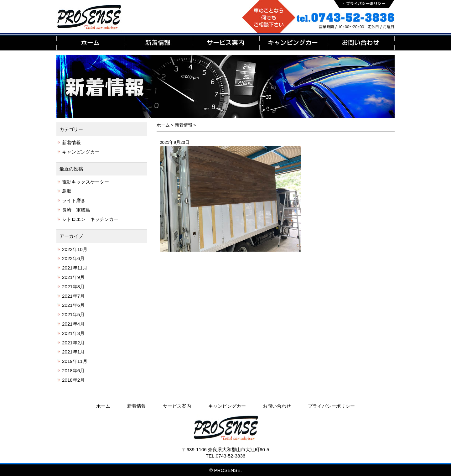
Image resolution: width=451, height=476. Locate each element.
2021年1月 (73, 352)
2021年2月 (73, 343)
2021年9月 (73, 277)
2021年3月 (73, 333)
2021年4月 (73, 324)
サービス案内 (177, 406)
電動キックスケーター (86, 182)
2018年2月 (73, 380)
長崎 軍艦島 (76, 210)
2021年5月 (73, 314)
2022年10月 (75, 249)
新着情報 (71, 142)
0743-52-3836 (231, 456)
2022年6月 (73, 258)
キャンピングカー (81, 152)
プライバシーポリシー (331, 406)
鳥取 (67, 191)
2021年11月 (75, 268)
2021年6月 (73, 305)
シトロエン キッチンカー (90, 219)
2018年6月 (73, 371)
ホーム (103, 406)
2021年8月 (73, 287)
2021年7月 (73, 296)
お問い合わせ (277, 406)
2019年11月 (75, 361)
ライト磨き (74, 200)
